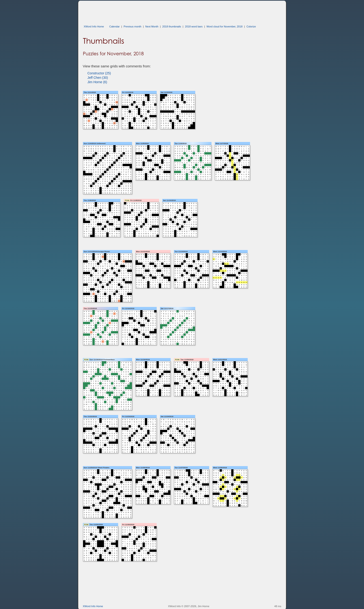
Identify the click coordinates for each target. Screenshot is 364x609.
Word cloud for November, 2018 (225, 26)
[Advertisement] (167, 11)
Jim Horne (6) (97, 82)
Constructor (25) (99, 73)
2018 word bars (194, 26)
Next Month (152, 26)
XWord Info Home (94, 26)
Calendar (115, 26)
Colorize (251, 26)
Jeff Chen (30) (98, 78)
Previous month (132, 26)
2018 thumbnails (172, 26)
